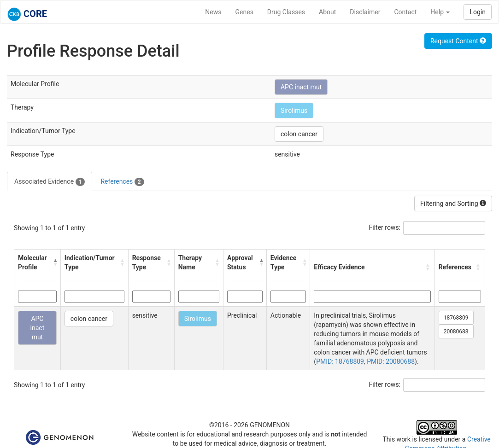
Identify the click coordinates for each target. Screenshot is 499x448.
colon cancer (299, 134)
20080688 (456, 332)
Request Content (458, 41)
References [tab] (122, 182)
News (213, 12)
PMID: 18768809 (340, 361)
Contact (405, 12)
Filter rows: (385, 227)
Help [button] (440, 12)
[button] (55, 262)
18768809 (456, 318)
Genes (244, 12)
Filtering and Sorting (453, 204)
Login (478, 12)
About (327, 12)
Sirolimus (294, 111)
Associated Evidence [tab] (50, 182)
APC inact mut (301, 87)
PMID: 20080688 (391, 361)
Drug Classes (286, 12)
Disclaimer (365, 12)
